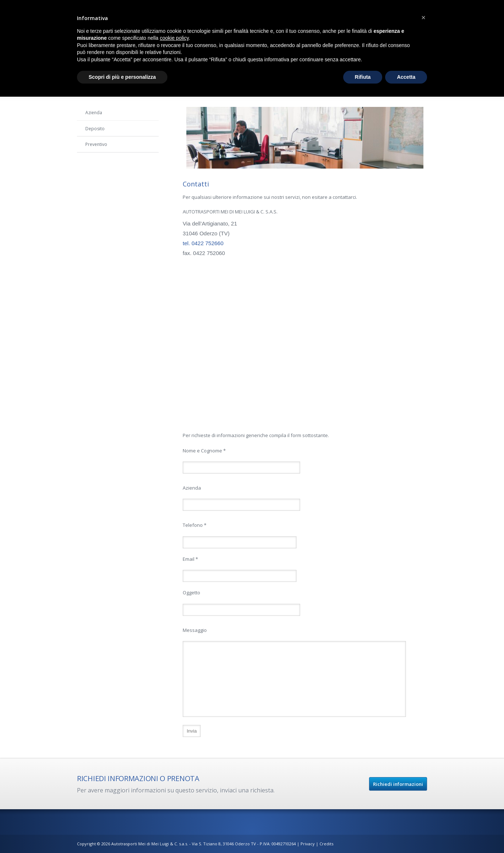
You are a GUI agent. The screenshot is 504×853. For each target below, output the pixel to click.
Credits (326, 844)
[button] (423, 18)
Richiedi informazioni (398, 784)
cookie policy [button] (174, 38)
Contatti (94, 160)
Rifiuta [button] (363, 77)
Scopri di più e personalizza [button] (122, 77)
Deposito (95, 129)
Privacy (308, 844)
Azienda (94, 113)
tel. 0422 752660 (203, 243)
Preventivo (96, 144)
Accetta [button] (406, 77)
